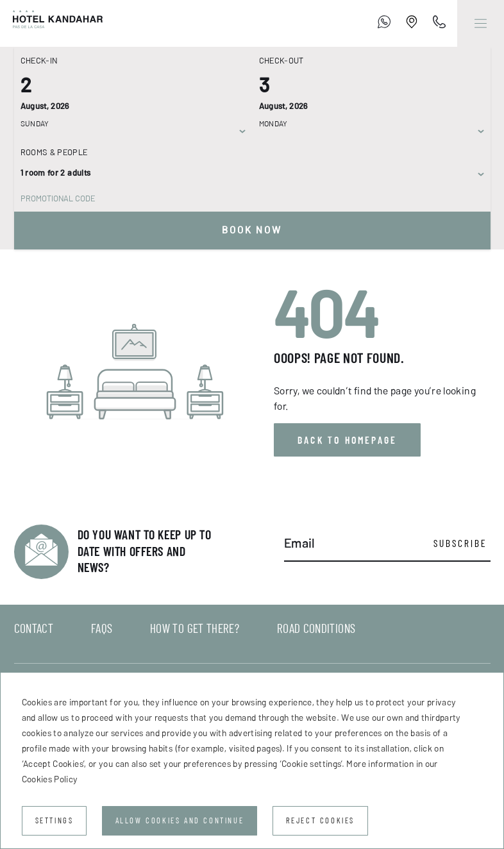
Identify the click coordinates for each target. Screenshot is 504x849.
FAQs (102, 628)
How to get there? (195, 628)
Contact (34, 628)
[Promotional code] (246, 199)
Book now (252, 230)
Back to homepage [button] (347, 440)
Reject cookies (320, 820)
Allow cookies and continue (180, 820)
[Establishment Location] (412, 24)
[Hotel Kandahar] (51, 23)
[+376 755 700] (384, 24)
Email (300, 543)
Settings (55, 820)
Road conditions (316, 628)
